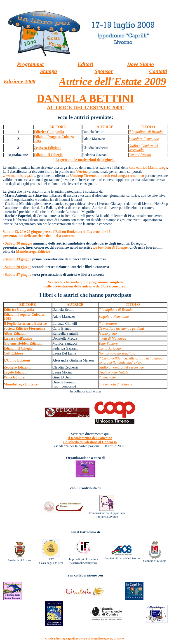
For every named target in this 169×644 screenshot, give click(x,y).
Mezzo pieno (108, 333)
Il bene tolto (107, 377)
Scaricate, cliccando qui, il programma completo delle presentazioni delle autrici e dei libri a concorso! (85, 284)
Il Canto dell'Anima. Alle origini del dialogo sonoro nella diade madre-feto (131, 360)
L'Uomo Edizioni (17, 360)
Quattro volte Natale (113, 372)
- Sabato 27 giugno (17, 274)
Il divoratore (108, 323)
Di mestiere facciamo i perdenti (121, 328)
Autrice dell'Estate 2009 (113, 81)
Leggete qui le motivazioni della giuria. (86, 160)
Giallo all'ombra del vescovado (143, 148)
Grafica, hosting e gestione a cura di (68, 638)
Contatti (158, 71)
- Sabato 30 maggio (17, 243)
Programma (30, 64)
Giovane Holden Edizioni (23, 343)
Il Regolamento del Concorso (90, 438)
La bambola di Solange (110, 247)
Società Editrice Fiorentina (24, 328)
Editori (85, 64)
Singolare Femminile (144, 139)
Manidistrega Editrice (33, 251)
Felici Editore (14, 377)
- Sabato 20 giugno (17, 267)
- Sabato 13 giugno (17, 259)
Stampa (49, 71)
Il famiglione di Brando (146, 132)
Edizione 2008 (20, 81)
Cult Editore (13, 353)
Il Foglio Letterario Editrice (25, 323)
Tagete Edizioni (16, 372)
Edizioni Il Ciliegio (48, 155)
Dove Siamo (140, 64)
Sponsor (104, 71)
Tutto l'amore (108, 343)
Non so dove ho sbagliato (117, 353)
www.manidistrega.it (18, 176)
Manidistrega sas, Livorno (107, 638)
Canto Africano (140, 155)
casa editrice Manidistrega (148, 167)
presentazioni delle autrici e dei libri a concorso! (40, 236)
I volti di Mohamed (112, 338)
